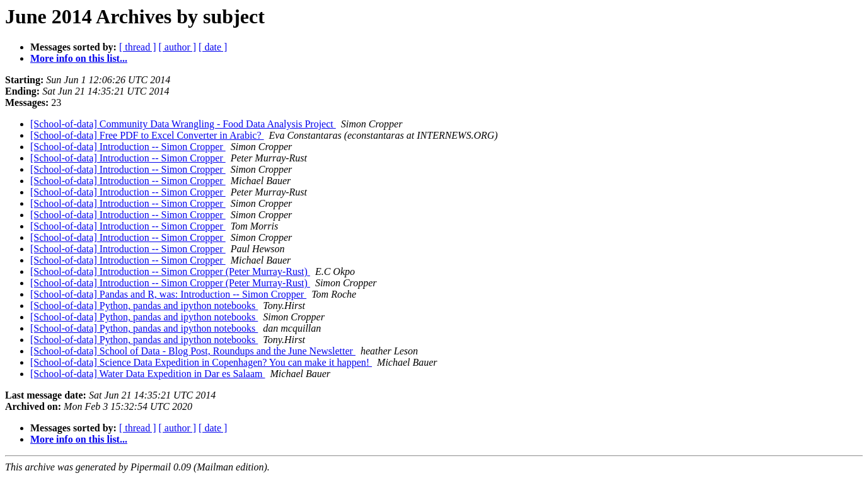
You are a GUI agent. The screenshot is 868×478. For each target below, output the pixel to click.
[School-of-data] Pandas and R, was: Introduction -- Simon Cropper (168, 294)
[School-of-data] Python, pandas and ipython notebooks (144, 306)
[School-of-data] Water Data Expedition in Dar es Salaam (148, 374)
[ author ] (178, 47)
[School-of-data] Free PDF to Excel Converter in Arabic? (147, 135)
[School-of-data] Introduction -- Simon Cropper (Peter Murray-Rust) (170, 271)
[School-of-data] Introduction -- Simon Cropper (128, 147)
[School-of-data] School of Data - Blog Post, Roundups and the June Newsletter (193, 351)
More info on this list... (79, 58)
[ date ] (213, 47)
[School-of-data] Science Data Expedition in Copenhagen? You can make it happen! (201, 362)
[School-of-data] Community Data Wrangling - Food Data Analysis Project (183, 124)
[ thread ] (138, 47)
